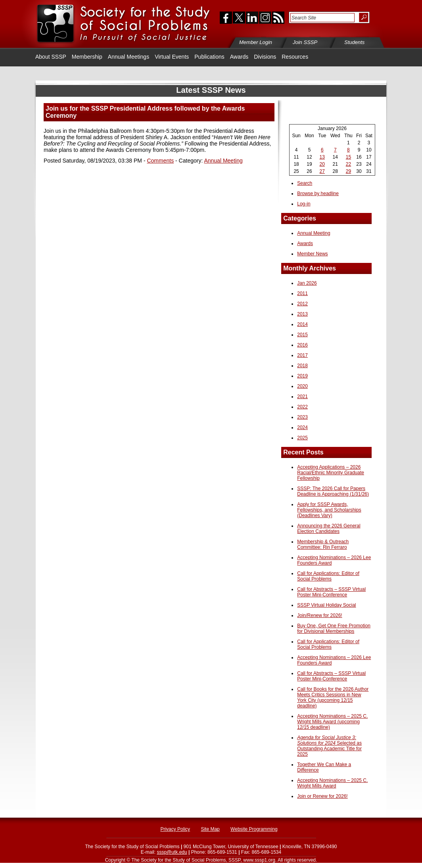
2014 (302, 324)
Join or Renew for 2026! (322, 796)
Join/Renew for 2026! (319, 615)
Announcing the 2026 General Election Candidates (329, 529)
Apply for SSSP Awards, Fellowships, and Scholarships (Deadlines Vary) (329, 510)
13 (322, 157)
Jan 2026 (307, 283)
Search (305, 183)
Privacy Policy (175, 829)
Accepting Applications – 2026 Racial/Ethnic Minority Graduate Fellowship (331, 473)
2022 (302, 407)
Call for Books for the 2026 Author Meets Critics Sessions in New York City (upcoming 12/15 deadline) (333, 697)
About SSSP (51, 57)
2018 (302, 366)
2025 (302, 438)
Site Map (210, 829)
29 (348, 171)
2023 (302, 417)
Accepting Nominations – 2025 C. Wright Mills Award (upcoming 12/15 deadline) (332, 722)
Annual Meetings (129, 57)
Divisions (265, 57)
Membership (87, 57)
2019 (302, 376)
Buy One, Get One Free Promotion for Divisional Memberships (334, 628)
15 (348, 157)
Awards (239, 57)
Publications (209, 57)
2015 (302, 335)
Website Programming (254, 829)
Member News (312, 254)
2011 (302, 293)
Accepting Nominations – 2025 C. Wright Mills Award (332, 783)
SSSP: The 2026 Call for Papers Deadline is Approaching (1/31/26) (333, 491)
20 (322, 164)
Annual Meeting (223, 161)
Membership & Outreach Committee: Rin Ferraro (323, 544)
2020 (302, 386)
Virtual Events (172, 57)
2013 (302, 314)
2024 (302, 427)
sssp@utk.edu (172, 852)
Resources (295, 57)
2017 (302, 355)
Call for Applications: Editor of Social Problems (328, 576)
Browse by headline (318, 194)
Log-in (304, 204)
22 (348, 164)
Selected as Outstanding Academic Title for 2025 (329, 746)
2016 (302, 345)
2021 (302, 397)
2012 (302, 304)
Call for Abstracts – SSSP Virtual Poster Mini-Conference (331, 592)
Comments (160, 161)
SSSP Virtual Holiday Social (326, 605)
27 (322, 171)
